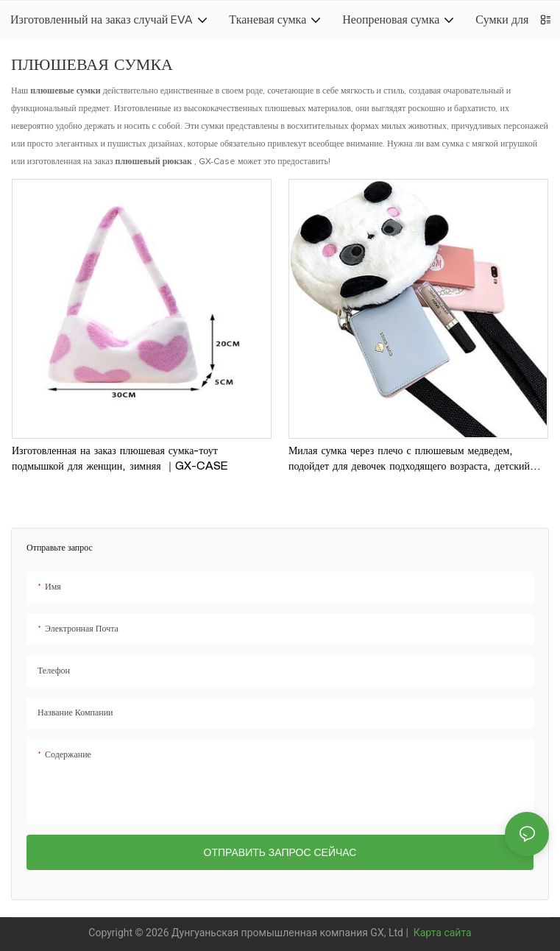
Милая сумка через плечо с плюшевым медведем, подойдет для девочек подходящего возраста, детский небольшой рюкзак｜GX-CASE (409, 461)
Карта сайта (441, 933)
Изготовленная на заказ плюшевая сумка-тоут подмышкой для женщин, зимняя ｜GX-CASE (120, 460)
